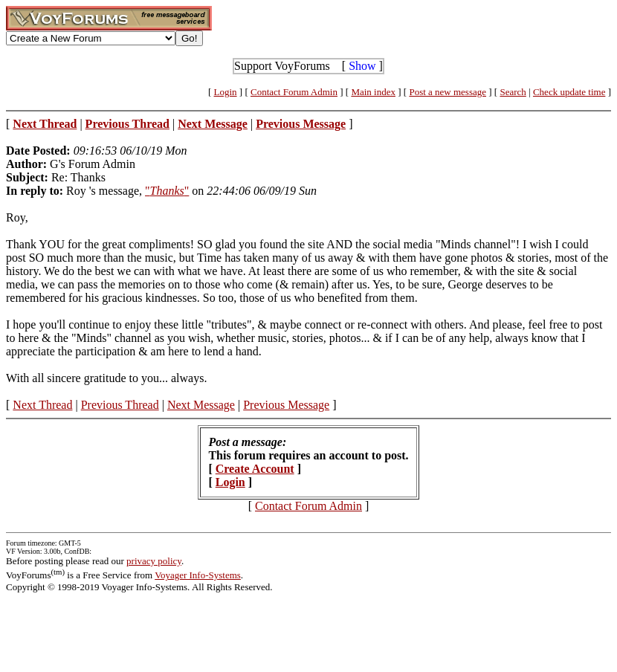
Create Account (255, 469)
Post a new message (448, 92)
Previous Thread (120, 405)
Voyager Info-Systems (198, 575)
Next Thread (42, 405)
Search (513, 92)
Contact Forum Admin (294, 92)
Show (362, 66)
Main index (373, 92)
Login (226, 92)
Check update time (569, 92)
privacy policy (154, 561)
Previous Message (286, 405)
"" (167, 191)
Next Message (201, 405)
